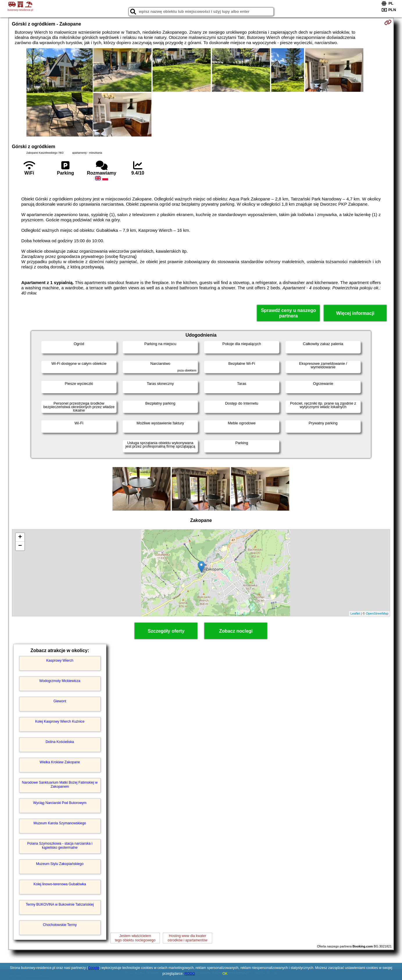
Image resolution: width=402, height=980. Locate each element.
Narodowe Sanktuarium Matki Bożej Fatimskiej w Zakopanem (60, 785)
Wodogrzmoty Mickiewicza (60, 681)
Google (94, 968)
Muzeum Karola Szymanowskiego (60, 823)
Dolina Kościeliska (60, 742)
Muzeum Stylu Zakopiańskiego (60, 864)
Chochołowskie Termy (60, 925)
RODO (190, 974)
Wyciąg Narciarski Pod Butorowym (60, 803)
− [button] (20, 546)
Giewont (60, 701)
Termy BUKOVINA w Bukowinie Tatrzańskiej (60, 904)
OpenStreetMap (377, 613)
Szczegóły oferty (166, 631)
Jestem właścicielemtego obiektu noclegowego (135, 938)
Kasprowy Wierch (60, 660)
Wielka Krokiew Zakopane (60, 762)
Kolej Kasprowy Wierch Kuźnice (60, 721)
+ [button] (20, 537)
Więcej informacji (355, 313)
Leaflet (355, 613)
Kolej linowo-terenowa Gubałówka (60, 884)
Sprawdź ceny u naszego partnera (288, 313)
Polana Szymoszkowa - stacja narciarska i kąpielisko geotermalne (60, 846)
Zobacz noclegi (236, 631)
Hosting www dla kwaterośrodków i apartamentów (188, 938)
